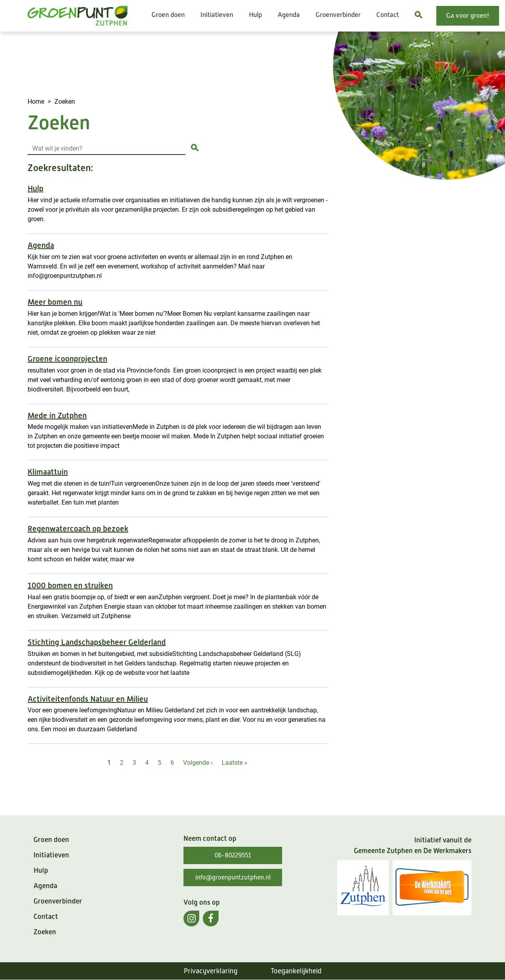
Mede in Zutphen (57, 416)
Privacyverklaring (211, 971)
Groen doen (168, 15)
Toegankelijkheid (296, 971)
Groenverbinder (338, 15)
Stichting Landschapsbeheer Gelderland (97, 642)
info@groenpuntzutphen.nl (233, 878)
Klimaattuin (48, 472)
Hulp (255, 15)
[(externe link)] (191, 919)
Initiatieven (217, 15)
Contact (388, 15)
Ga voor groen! (468, 16)
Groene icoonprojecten (67, 359)
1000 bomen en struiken (70, 586)
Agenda (289, 15)
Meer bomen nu (55, 302)
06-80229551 (233, 855)
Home (36, 101)
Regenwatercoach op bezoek (78, 529)
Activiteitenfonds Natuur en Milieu (88, 699)
